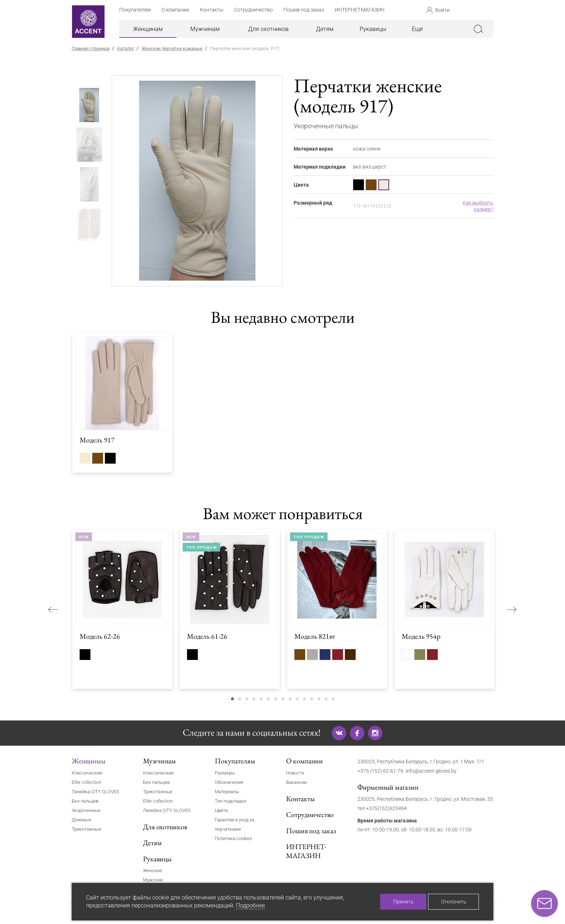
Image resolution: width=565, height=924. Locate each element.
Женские (153, 871)
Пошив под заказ (311, 831)
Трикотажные (86, 829)
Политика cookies (233, 838)
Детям (325, 29)
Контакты (300, 799)
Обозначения (229, 782)
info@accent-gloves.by (431, 771)
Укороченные (86, 810)
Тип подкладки (230, 801)
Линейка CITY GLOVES (95, 792)
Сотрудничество (310, 814)
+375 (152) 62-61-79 (380, 771)
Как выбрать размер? (478, 206)
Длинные (81, 820)
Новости (295, 773)
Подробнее (250, 905)
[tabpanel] (197, 181)
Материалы (227, 792)
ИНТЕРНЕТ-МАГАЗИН (306, 851)
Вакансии (296, 782)
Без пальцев (85, 801)
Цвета (221, 810)
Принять (403, 902)
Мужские (153, 880)
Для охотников (268, 29)
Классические (87, 773)
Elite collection (86, 782)
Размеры (225, 773)
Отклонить (454, 902)
